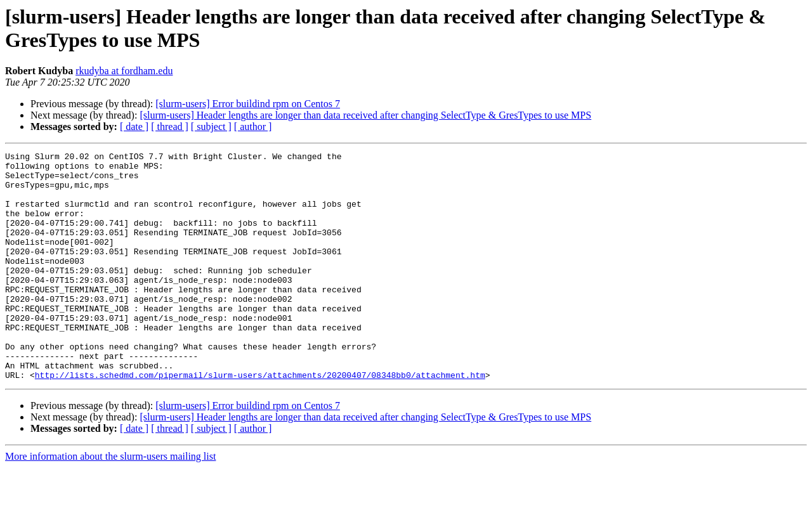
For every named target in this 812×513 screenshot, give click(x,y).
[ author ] (253, 127)
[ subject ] (211, 127)
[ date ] (134, 127)
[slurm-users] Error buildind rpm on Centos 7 (248, 104)
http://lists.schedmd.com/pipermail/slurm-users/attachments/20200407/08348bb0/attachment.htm (260, 420)
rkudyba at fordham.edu (124, 71)
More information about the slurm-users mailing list (110, 502)
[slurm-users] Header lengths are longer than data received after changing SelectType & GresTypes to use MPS (365, 115)
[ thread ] (170, 127)
